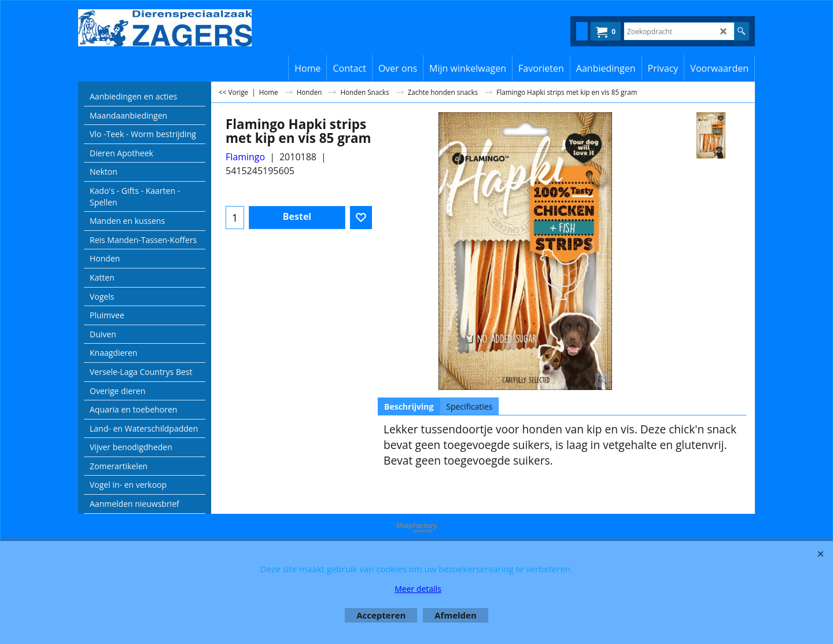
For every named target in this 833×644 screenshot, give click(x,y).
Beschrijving (409, 406)
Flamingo (245, 157)
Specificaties (469, 406)
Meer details (418, 589)
